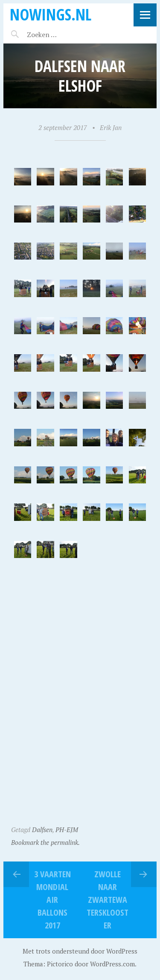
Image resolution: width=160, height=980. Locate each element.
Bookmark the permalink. (45, 842)
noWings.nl (51, 14)
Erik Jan (111, 127)
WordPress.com (112, 964)
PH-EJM (67, 830)
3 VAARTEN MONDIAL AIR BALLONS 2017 (52, 900)
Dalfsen (42, 830)
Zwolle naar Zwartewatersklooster (108, 900)
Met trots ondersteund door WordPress (80, 951)
